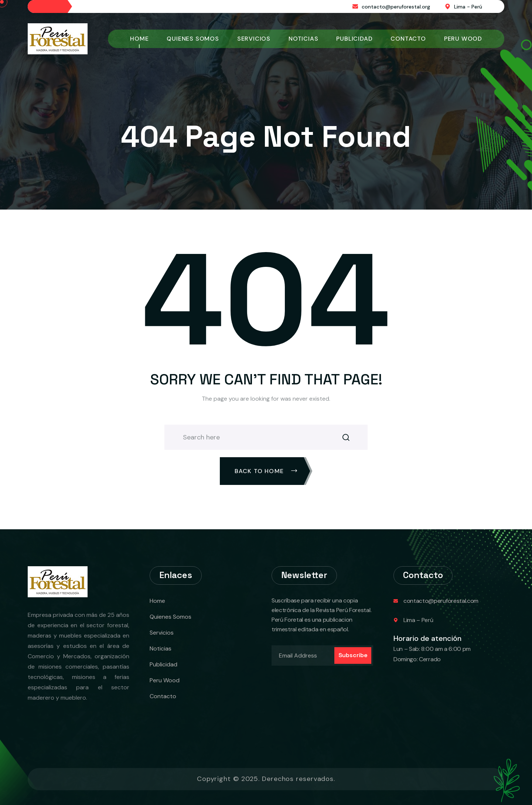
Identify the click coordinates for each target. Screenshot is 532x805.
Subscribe (353, 655)
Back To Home (266, 471)
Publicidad (354, 39)
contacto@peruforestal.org (396, 7)
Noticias (303, 39)
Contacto (408, 39)
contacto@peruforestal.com (441, 601)
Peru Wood (463, 39)
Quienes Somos (193, 39)
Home (139, 39)
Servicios (254, 39)
